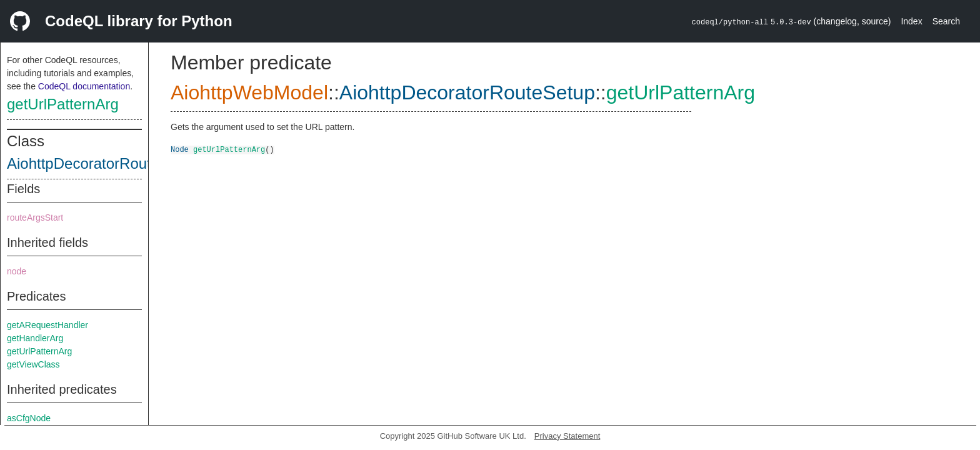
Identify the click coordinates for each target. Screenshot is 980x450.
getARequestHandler (47, 325)
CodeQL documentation (84, 86)
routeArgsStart (35, 217)
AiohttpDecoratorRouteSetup (103, 163)
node (17, 271)
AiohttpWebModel (249, 92)
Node (180, 149)
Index (911, 21)
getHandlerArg (35, 338)
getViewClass (33, 364)
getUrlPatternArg (63, 104)
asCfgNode (29, 418)
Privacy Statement (567, 436)
